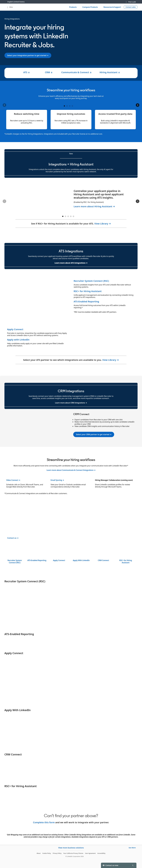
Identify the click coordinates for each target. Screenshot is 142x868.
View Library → (103, 224)
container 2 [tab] (67, 106)
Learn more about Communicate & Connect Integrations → (71, 470)
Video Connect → (13, 480)
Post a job (132, 2)
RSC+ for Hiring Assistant (88, 291)
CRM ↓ (49, 72)
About (39, 853)
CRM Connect (103, 560)
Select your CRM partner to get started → (94, 434)
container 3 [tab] (70, 106)
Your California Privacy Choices (73, 853)
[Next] (138, 105)
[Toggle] (133, 865)
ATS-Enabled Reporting (86, 302)
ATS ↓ (27, 72)
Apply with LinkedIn (18, 340)
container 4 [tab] (72, 106)
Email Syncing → (57, 480)
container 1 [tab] (64, 106)
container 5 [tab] (73, 216)
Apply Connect (15, 329)
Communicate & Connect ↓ (77, 72)
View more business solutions (71, 848)
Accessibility (101, 853)
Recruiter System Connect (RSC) (92, 281)
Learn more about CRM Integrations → (71, 403)
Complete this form (44, 822)
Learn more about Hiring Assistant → (94, 206)
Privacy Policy (57, 853)
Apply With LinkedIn (81, 560)
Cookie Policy (47, 853)
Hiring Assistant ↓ (110, 72)
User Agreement (90, 853)
